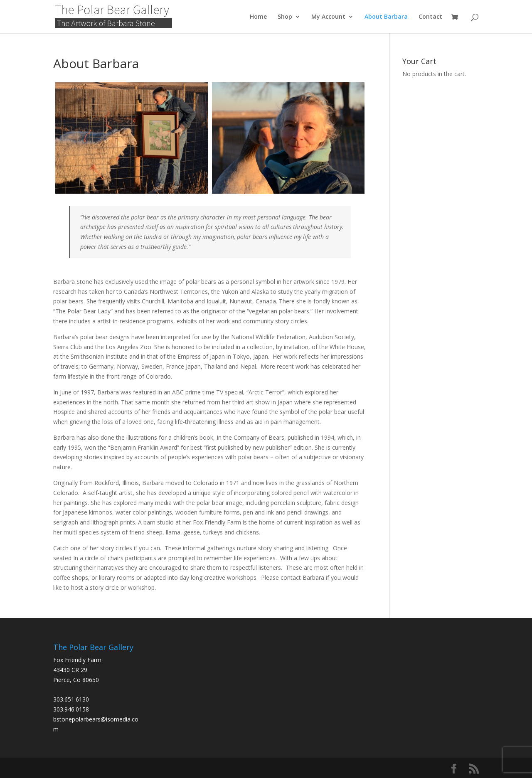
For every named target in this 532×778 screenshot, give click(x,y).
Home (258, 17)
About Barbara (386, 17)
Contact (430, 17)
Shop (285, 17)
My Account (328, 17)
